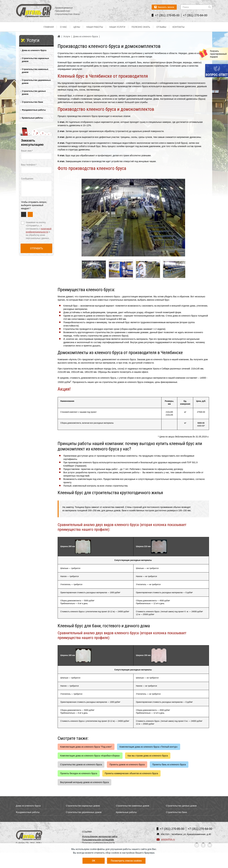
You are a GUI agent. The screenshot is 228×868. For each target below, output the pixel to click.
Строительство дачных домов (34, 93)
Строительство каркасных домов (35, 60)
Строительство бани (32, 102)
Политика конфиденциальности (98, 843)
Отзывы (161, 27)
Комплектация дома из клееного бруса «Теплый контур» (149, 747)
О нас (63, 27)
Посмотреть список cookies (126, 861)
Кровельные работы (32, 118)
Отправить (36, 248)
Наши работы (95, 27)
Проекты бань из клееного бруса (169, 765)
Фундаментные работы (34, 110)
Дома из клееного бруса (34, 50)
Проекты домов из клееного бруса (127, 765)
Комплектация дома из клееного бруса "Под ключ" (86, 747)
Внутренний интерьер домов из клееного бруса (84, 782)
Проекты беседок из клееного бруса (79, 773)
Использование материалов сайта (100, 836)
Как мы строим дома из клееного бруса (148, 756)
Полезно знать (141, 27)
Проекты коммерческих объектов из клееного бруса (131, 773)
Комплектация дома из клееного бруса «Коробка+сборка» (90, 756)
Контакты (179, 27)
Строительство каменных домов (35, 71)
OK (94, 861)
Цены (77, 27)
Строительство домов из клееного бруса (81, 765)
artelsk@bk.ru (166, 839)
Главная (49, 27)
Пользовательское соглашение (98, 840)
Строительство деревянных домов (36, 82)
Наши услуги (117, 27)
